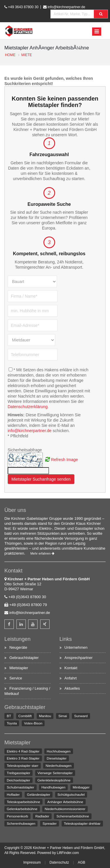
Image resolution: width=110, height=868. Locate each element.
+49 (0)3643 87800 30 (27, 597)
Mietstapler (19, 668)
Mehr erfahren (42, 553)
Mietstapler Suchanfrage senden (41, 479)
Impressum (32, 862)
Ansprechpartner (79, 658)
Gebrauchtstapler (24, 658)
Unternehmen (76, 647)
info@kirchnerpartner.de (66, 7)
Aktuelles (72, 688)
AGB (81, 862)
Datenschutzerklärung (28, 407)
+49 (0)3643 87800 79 (28, 605)
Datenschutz (59, 862)
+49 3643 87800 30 (23, 7)
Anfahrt (71, 678)
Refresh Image (65, 459)
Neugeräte (18, 647)
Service (16, 678)
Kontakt (71, 668)
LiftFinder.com (68, 853)
